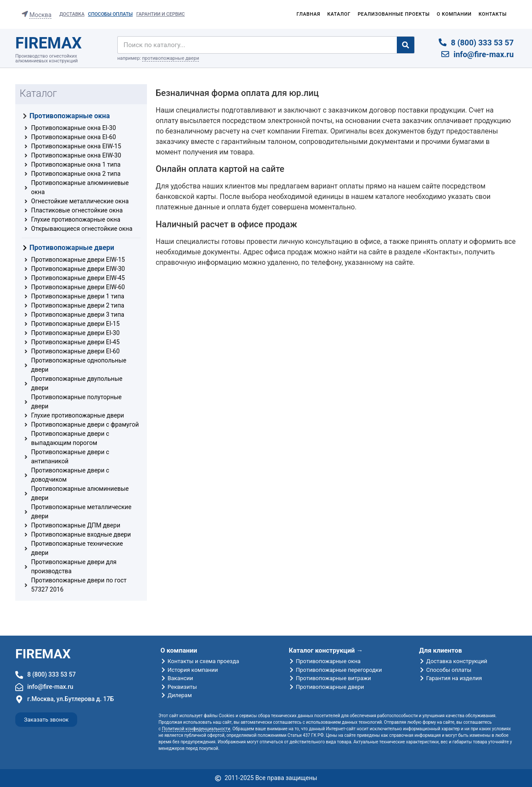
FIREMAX (48, 43)
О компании (454, 14)
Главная (309, 14)
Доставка (72, 14)
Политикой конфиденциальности (196, 729)
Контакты (493, 14)
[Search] (406, 45)
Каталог (339, 14)
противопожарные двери (171, 58)
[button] (46, 720)
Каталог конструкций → (326, 650)
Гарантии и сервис (160, 14)
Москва (40, 15)
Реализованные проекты (394, 14)
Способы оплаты (111, 14)
